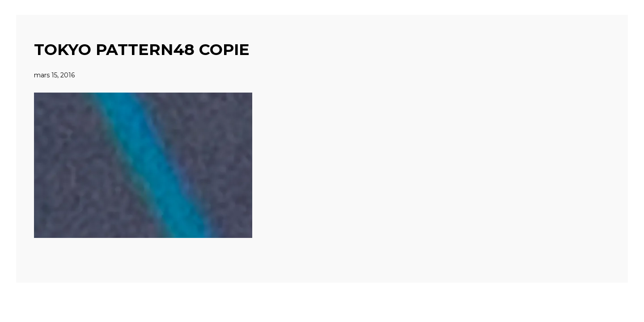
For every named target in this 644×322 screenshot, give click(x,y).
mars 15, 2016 (54, 75)
